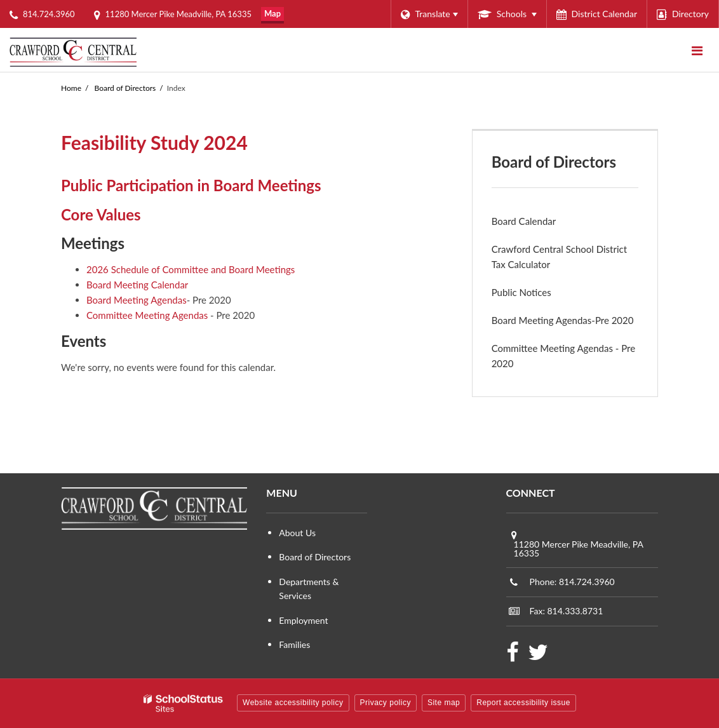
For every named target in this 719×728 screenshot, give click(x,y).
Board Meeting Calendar (137, 285)
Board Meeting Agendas (137, 300)
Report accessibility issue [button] (523, 703)
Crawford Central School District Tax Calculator (559, 257)
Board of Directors (125, 88)
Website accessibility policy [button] (293, 703)
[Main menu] (697, 50)
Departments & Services (309, 589)
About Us (297, 533)
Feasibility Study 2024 (154, 142)
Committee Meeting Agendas (147, 315)
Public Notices (521, 292)
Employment (303, 620)
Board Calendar (524, 221)
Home (71, 88)
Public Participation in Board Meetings (191, 185)
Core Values (101, 214)
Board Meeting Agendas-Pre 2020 (563, 320)
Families (294, 644)
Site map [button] (444, 703)
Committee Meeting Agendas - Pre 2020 (563, 356)
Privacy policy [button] (386, 703)
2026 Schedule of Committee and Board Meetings (191, 269)
